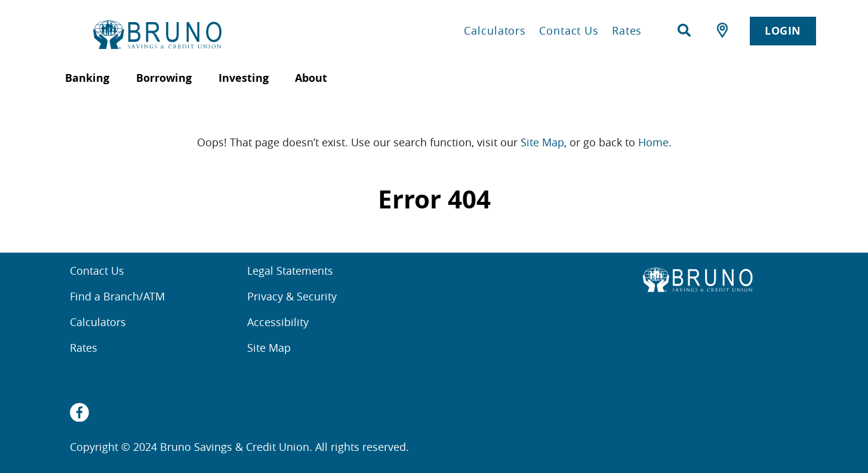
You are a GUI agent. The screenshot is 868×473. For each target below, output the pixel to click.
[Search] (684, 31)
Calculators (495, 30)
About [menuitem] (311, 78)
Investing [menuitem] (244, 78)
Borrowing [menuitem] (164, 78)
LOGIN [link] (783, 31)
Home (653, 142)
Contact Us (569, 30)
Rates (627, 30)
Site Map (542, 142)
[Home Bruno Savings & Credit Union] (206, 35)
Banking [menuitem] (87, 78)
